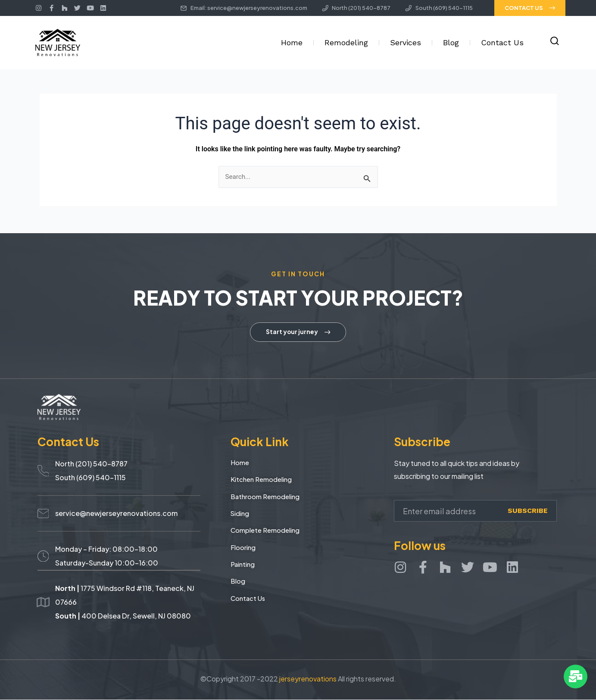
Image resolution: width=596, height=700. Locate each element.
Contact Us (502, 42)
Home (292, 42)
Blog (451, 42)
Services (406, 42)
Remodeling (346, 42)
